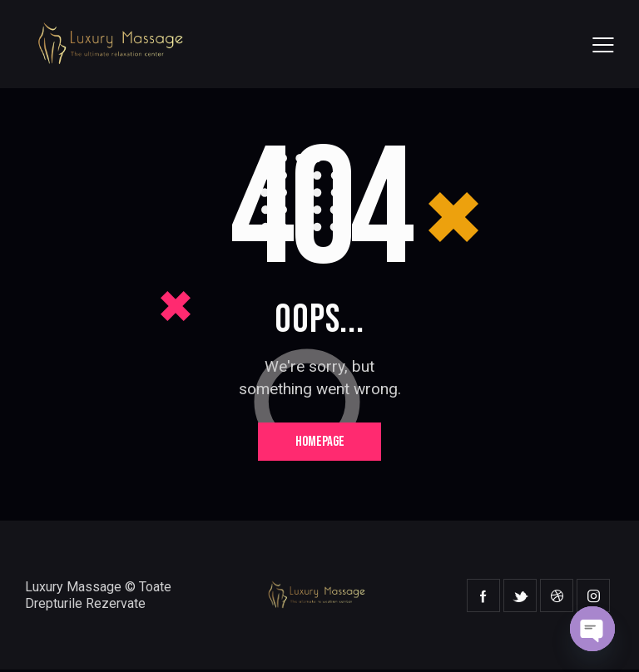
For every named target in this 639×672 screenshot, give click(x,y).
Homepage (320, 442)
